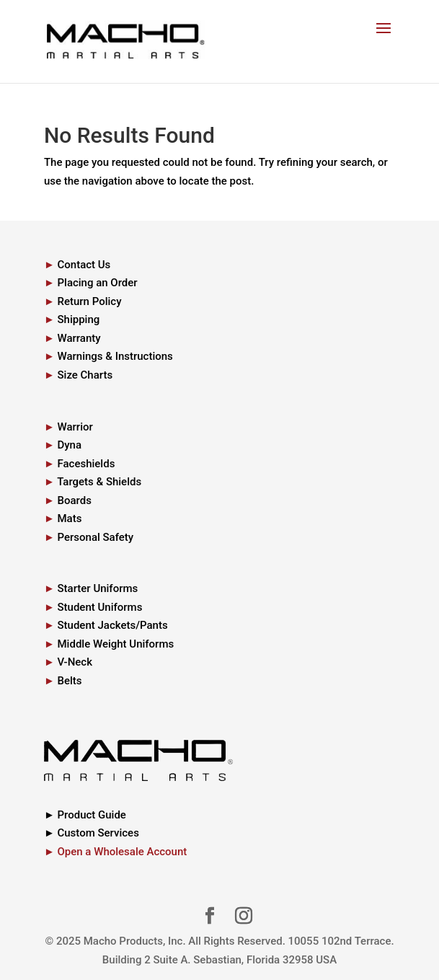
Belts (69, 681)
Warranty (79, 338)
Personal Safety (95, 537)
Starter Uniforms (97, 588)
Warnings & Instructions (115, 356)
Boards (74, 500)
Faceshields (86, 464)
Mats (69, 518)
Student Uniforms (99, 607)
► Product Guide (85, 815)
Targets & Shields (99, 482)
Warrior (75, 427)
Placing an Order (97, 283)
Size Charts (85, 375)
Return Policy (89, 301)
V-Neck (75, 662)
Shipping (78, 319)
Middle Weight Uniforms (115, 644)
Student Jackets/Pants (112, 625)
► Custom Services (92, 833)
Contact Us (84, 265)
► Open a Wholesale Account (115, 852)
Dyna (69, 445)
